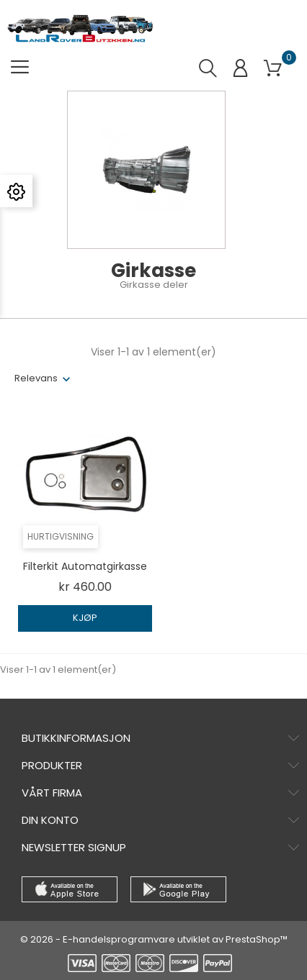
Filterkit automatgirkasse (85, 566)
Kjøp (85, 618)
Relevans (36, 378)
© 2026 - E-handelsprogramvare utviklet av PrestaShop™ (154, 939)
